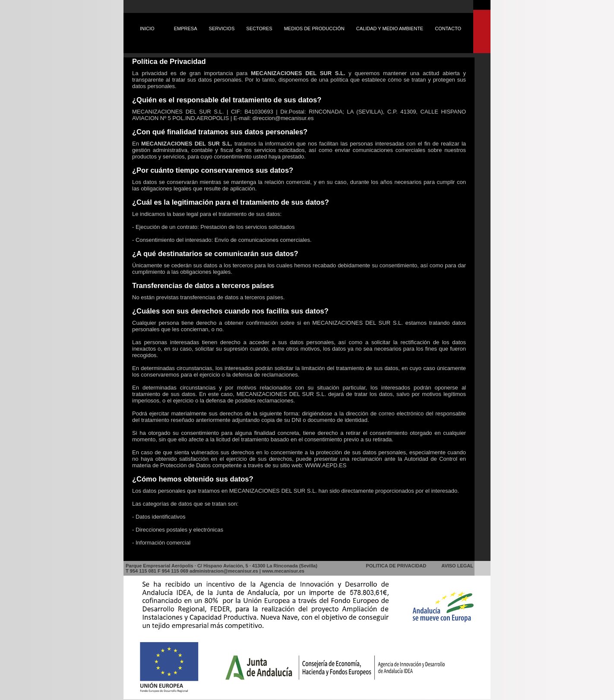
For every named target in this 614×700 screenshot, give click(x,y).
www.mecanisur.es (283, 571)
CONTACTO (448, 29)
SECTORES (259, 29)
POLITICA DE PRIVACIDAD (396, 566)
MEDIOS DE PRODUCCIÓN (314, 29)
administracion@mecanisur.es (224, 571)
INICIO (147, 29)
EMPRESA (186, 29)
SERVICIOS (222, 29)
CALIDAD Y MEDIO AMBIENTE (390, 29)
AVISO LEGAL (457, 566)
